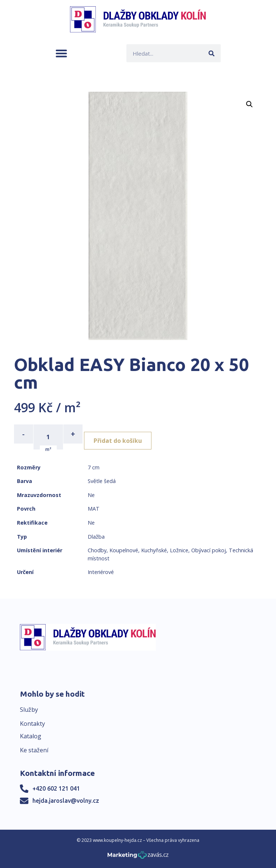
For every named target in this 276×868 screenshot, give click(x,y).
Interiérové (101, 572)
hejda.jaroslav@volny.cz (66, 801)
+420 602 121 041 (56, 788)
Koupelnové (124, 550)
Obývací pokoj (209, 550)
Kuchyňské (154, 550)
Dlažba (96, 537)
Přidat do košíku (118, 441)
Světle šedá (102, 481)
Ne (91, 495)
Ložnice (179, 550)
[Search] (212, 53)
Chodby (97, 550)
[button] (61, 53)
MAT (94, 509)
